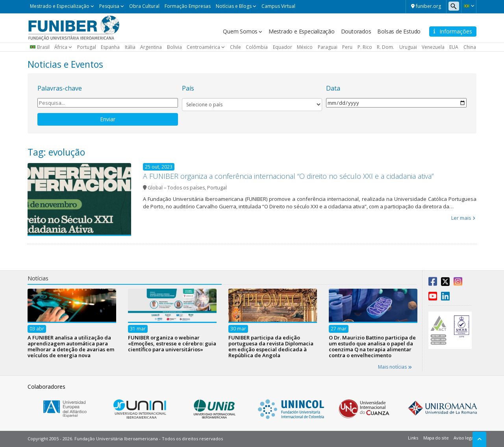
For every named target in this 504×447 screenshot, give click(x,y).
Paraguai (328, 47)
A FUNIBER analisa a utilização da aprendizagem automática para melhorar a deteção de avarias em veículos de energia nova (71, 346)
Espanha (110, 47)
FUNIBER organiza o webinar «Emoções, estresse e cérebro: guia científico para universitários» (172, 343)
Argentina (151, 47)
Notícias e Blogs (234, 6)
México (305, 47)
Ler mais (461, 218)
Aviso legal (464, 438)
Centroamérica (203, 47)
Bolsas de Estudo (399, 31)
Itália (130, 47)
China (470, 47)
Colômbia (257, 47)
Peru (347, 47)
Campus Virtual (278, 6)
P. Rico (365, 47)
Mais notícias (395, 367)
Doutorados (356, 31)
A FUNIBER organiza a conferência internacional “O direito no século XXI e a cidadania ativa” (288, 176)
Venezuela (433, 47)
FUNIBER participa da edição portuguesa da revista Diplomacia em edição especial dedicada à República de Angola (271, 346)
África (61, 47)
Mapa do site (436, 438)
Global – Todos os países (176, 188)
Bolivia (174, 47)
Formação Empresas (188, 6)
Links (413, 438)
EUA (454, 47)
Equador (283, 47)
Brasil (43, 47)
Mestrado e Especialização (60, 6)
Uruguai (408, 47)
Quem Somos (240, 31)
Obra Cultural (144, 6)
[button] (469, 6)
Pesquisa (109, 6)
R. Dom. (385, 47)
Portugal (87, 47)
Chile (235, 47)
